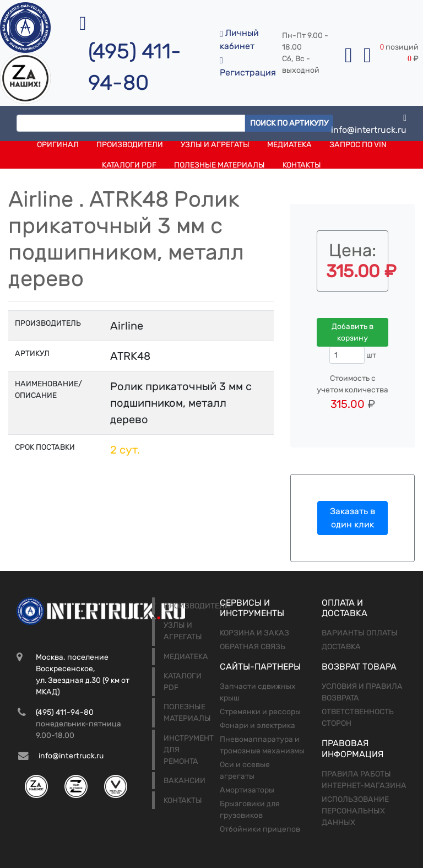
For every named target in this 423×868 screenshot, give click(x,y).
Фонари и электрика (257, 726)
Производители (130, 145)
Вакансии (185, 781)
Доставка (341, 647)
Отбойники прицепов (260, 829)
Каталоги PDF (129, 165)
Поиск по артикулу (289, 123)
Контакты (302, 165)
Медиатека (289, 145)
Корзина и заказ (254, 633)
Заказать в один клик (352, 518)
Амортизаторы (247, 790)
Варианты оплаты (360, 633)
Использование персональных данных (355, 811)
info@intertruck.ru (369, 123)
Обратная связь (253, 647)
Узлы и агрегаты (215, 145)
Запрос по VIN (358, 145)
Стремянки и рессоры (260, 712)
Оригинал (58, 145)
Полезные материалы (219, 165)
